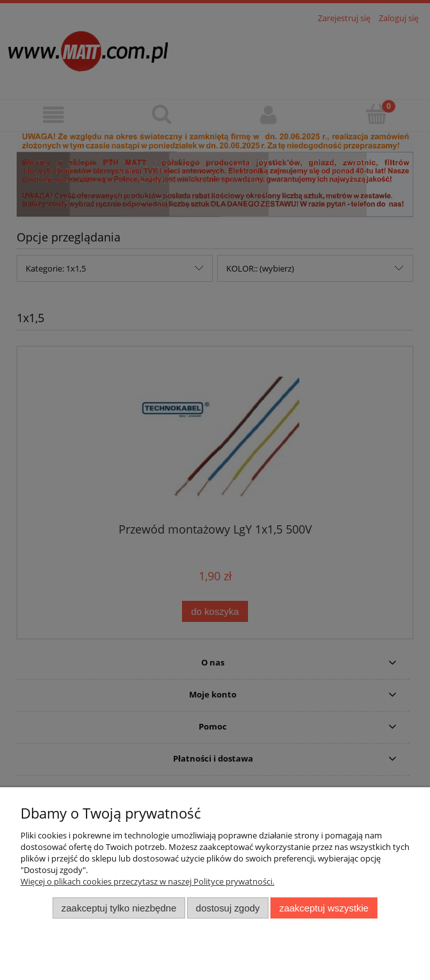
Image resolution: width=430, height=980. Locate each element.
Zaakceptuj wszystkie (324, 908)
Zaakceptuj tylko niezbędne (119, 908)
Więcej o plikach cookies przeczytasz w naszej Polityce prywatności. (147, 881)
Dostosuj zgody (228, 908)
